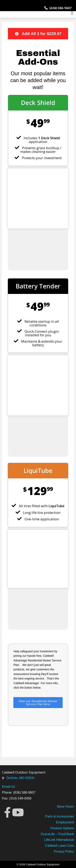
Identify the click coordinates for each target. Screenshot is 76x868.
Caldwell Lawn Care (60, 846)
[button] (72, 13)
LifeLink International (59, 840)
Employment (65, 822)
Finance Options (62, 828)
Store (61, 806)
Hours (69, 806)
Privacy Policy (64, 851)
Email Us (9, 787)
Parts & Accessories (60, 816)
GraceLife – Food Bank (57, 834)
